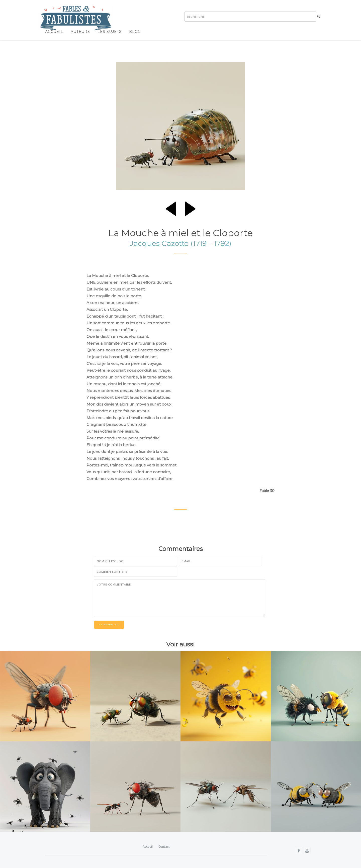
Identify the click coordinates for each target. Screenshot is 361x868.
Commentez (109, 624)
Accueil (54, 32)
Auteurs (80, 32)
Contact (164, 847)
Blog (135, 32)
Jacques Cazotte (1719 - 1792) (181, 243)
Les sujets (110, 32)
